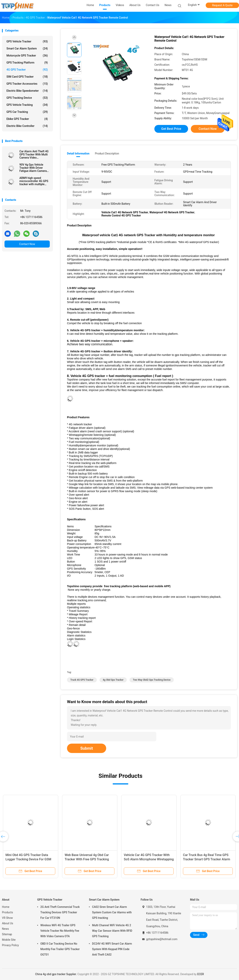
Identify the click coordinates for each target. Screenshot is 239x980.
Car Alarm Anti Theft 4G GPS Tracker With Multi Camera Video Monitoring (34, 154)
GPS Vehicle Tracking (27, 105)
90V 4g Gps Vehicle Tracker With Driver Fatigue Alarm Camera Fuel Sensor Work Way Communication (33, 168)
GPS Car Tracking (27, 112)
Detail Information (78, 153)
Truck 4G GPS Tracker (82, 680)
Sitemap (7, 934)
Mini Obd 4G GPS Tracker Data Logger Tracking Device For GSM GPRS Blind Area (28, 859)
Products (7, 912)
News (5, 929)
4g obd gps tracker (113, 680)
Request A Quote (222, 5)
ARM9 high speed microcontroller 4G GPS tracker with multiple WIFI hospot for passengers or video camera (34, 181)
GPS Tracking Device (27, 98)
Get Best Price (171, 129)
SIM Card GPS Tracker (27, 77)
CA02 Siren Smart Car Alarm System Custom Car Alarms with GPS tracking (112, 912)
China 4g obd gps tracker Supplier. (56, 974)
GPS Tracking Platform (27, 63)
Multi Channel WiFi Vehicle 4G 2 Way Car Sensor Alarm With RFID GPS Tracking (112, 931)
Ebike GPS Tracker (27, 119)
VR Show (7, 918)
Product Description (107, 153)
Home (6, 907)
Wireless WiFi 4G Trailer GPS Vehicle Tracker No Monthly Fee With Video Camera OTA (60, 931)
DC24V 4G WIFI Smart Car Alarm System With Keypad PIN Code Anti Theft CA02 (112, 949)
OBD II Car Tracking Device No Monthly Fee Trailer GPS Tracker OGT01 (60, 949)
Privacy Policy (10, 945)
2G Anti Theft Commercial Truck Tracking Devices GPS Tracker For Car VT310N (60, 912)
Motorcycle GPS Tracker (27, 56)
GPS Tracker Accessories (27, 84)
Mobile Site (9, 940)
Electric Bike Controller (27, 126)
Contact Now (27, 244)
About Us (8, 923)
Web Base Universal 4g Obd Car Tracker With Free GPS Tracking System (87, 859)
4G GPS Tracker (27, 70)
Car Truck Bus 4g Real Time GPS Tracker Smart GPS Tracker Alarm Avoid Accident (207, 859)
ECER (201, 974)
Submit (87, 748)
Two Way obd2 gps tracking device (152, 680)
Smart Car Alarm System (27, 48)
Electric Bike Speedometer (27, 91)
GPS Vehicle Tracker (27, 41)
